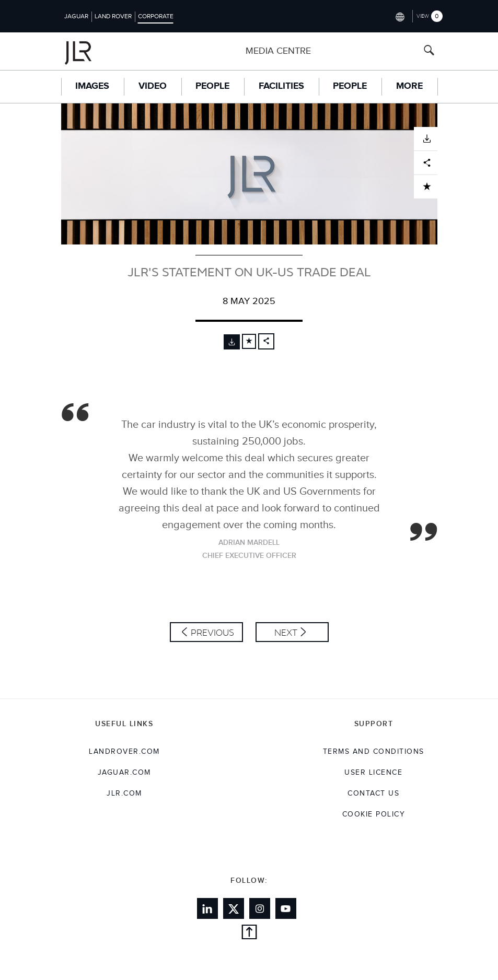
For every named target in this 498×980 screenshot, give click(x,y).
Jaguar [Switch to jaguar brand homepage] (76, 16)
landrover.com (124, 752)
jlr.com (124, 794)
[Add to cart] (249, 341)
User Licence (373, 773)
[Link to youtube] (286, 908)
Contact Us (373, 794)
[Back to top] (249, 934)
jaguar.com (124, 773)
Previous (212, 632)
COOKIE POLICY (374, 814)
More (409, 86)
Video (153, 86)
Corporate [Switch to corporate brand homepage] (156, 16)
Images (92, 86)
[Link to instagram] (260, 908)
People (212, 86)
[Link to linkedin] (207, 908)
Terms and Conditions (374, 752)
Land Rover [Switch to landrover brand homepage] (113, 16)
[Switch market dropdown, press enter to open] (399, 16)
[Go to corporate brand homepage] (99, 51)
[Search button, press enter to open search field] (429, 51)
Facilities (281, 86)
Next (286, 632)
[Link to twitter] (234, 908)
